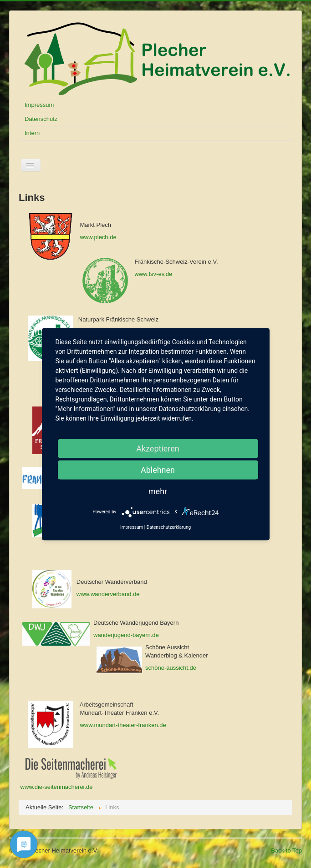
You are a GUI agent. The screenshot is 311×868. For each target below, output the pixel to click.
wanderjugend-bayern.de (126, 635)
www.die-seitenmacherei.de (56, 787)
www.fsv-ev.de (153, 274)
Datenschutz (41, 119)
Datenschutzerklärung (169, 527)
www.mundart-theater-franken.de (123, 725)
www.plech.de (98, 237)
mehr (158, 491)
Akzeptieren (158, 448)
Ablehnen (158, 469)
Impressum (39, 105)
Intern (32, 133)
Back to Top (286, 850)
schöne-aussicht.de (171, 668)
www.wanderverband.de (108, 594)
